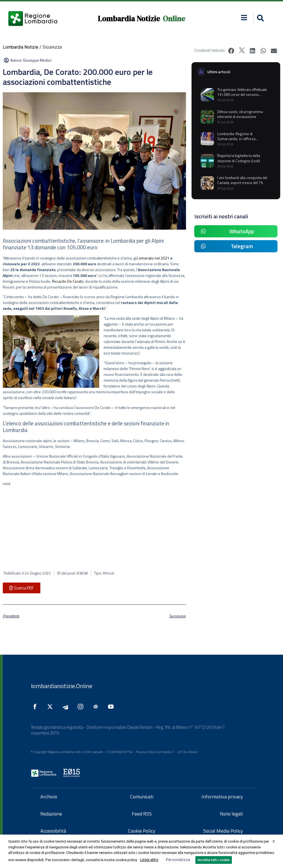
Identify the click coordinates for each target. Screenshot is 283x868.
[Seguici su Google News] (97, 707)
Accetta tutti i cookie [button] (214, 860)
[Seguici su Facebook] (36, 707)
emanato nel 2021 (154, 258)
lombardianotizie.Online (62, 686)
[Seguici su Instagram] (82, 707)
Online (174, 19)
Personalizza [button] (178, 860)
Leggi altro (149, 860)
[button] (244, 18)
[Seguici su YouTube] (112, 707)
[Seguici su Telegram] (67, 707)
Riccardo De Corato (67, 281)
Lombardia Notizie (129, 19)
